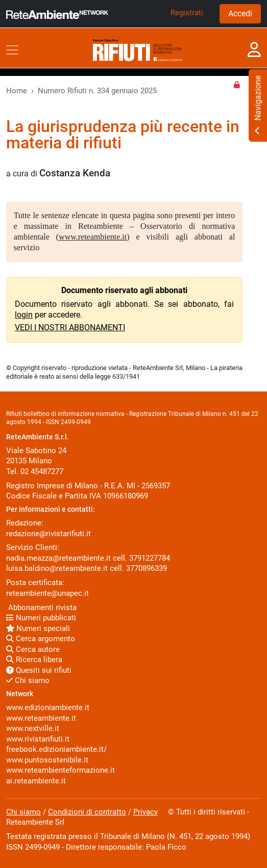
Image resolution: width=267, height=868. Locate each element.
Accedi (240, 14)
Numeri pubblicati (41, 618)
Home (17, 91)
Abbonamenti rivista (41, 608)
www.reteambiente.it (93, 237)
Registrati (187, 13)
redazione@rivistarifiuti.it (48, 534)
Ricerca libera (34, 660)
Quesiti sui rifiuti (39, 670)
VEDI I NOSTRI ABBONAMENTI (70, 327)
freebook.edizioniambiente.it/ (56, 749)
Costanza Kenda (75, 173)
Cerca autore (33, 649)
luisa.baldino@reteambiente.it (57, 568)
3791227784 (150, 558)
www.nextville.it (33, 728)
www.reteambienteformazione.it (60, 770)
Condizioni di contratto (87, 812)
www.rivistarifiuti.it (38, 739)
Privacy (145, 812)
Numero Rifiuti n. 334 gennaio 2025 (97, 91)
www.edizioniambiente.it (48, 707)
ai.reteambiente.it (36, 781)
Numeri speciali (38, 628)
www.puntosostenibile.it (47, 760)
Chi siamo (28, 680)
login (24, 315)
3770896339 (147, 568)
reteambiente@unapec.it (47, 593)
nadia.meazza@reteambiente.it (58, 558)
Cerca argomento (41, 639)
